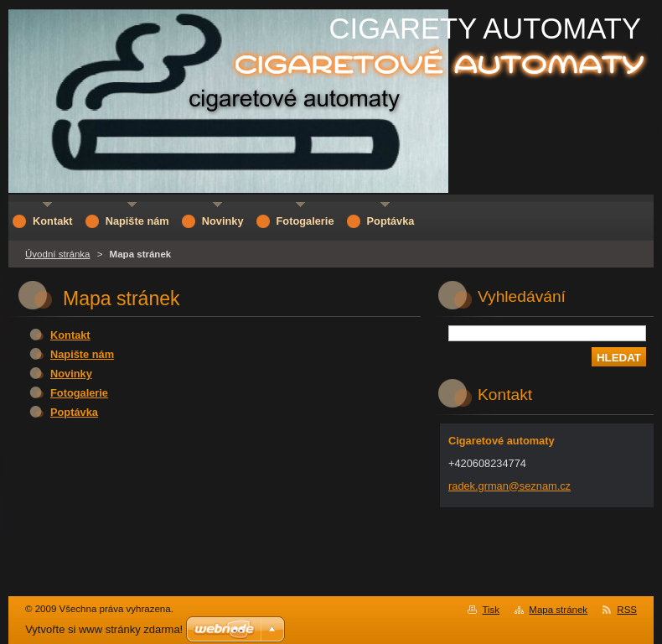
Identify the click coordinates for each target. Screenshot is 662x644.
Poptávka (74, 412)
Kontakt (70, 335)
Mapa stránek (558, 610)
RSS (627, 610)
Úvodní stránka (57, 254)
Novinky (71, 374)
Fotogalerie (79, 393)
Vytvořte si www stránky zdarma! (104, 629)
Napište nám (82, 354)
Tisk (491, 610)
